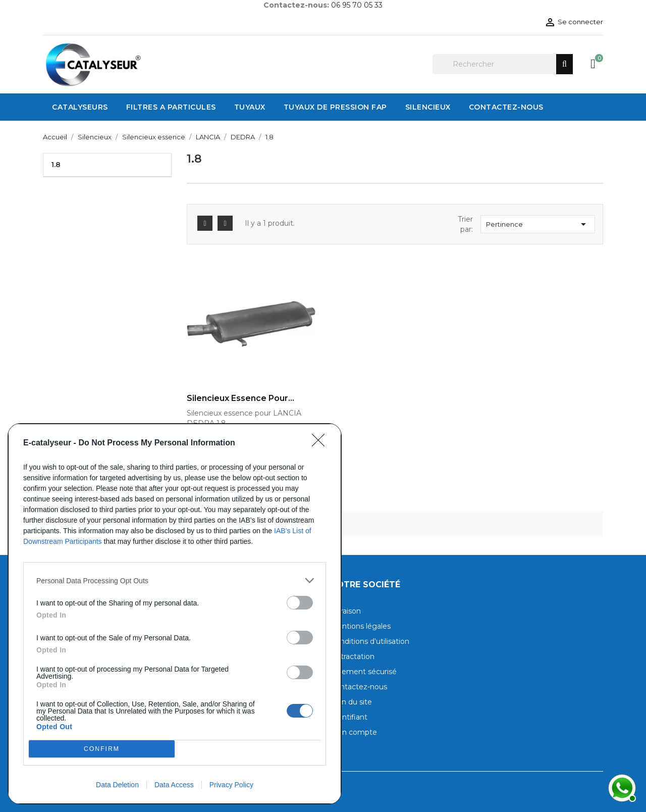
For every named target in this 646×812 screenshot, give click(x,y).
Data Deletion (117, 785)
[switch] (300, 603)
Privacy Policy (231, 785)
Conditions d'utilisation (370, 641)
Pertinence (538, 224)
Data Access (174, 785)
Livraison (346, 611)
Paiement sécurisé (364, 672)
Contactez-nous (359, 687)
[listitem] (175, 580)
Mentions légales (361, 626)
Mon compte (354, 732)
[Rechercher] (503, 64)
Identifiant (349, 717)
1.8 (56, 165)
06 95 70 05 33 (357, 5)
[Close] (321, 443)
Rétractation (353, 656)
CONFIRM (102, 749)
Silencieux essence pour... (240, 398)
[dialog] (175, 614)
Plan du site (351, 702)
